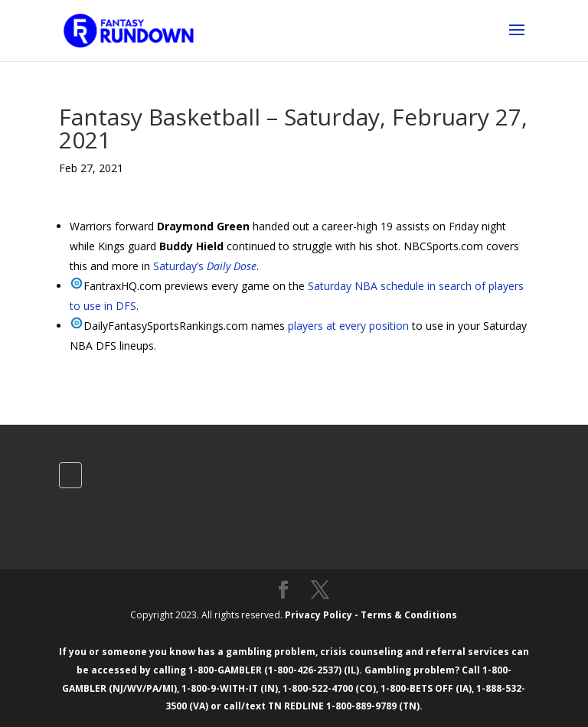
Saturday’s (205, 266)
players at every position (348, 326)
